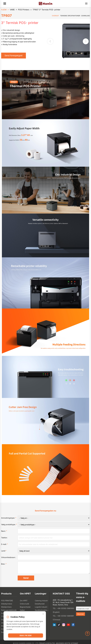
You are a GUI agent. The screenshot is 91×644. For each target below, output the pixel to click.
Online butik (25, 604)
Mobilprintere (6, 607)
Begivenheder (25, 607)
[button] (86, 41)
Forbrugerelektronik (9, 610)
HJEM (4, 10)
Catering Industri (41, 601)
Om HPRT (24, 601)
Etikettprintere (7, 604)
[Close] (43, 614)
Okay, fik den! (26, 636)
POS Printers (24, 10)
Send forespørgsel (14, 55)
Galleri (22, 610)
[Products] (5, 4)
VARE (12, 10)
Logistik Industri (41, 607)
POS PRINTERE (7, 601)
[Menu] (86, 4)
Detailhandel (40, 604)
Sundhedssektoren (42, 610)
